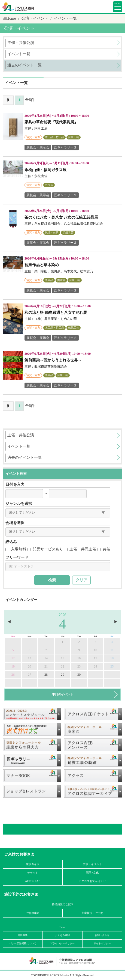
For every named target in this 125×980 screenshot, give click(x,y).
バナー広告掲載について (23, 943)
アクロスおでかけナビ (92, 881)
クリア (81, 580)
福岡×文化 (92, 873)
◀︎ (9, 622)
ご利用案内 (33, 913)
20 (29, 666)
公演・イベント (92, 864)
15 (62, 658)
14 (46, 658)
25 (112, 666)
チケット (33, 873)
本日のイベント (62, 694)
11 (112, 650)
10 (96, 650)
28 (46, 675)
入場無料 (16, 549)
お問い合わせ (102, 935)
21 (46, 666)
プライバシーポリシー (62, 943)
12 (13, 658)
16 (79, 658)
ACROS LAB (33, 881)
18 (112, 658)
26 (13, 675)
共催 (104, 549)
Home (11, 18)
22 (62, 666)
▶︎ (116, 622)
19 (13, 666)
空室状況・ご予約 (92, 913)
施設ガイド (33, 864)
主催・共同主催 (80, 549)
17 (96, 658)
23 (79, 666)
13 (29, 658)
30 (79, 675)
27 (29, 675)
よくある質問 (62, 935)
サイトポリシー (102, 943)
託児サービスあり (45, 549)
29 (62, 675)
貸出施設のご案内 (63, 904)
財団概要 (23, 935)
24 (96, 666)
